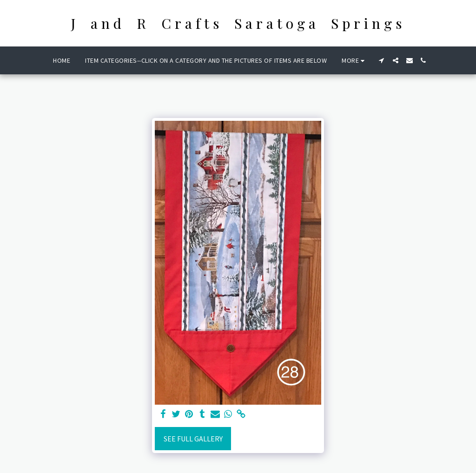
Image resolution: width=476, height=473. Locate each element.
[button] (382, 60)
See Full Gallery (193, 439)
